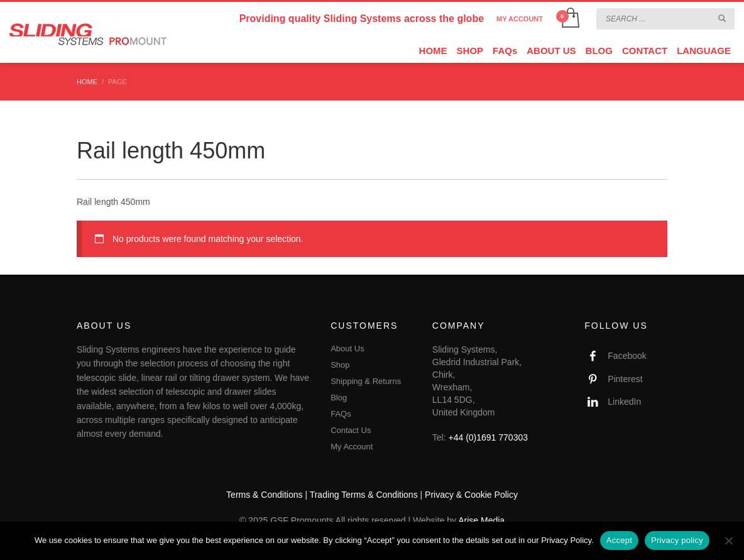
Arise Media (481, 520)
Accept (619, 540)
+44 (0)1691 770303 (489, 437)
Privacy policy (677, 540)
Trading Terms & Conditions (364, 495)
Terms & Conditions (264, 495)
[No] (728, 541)
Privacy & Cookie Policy (471, 495)
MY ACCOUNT (520, 19)
